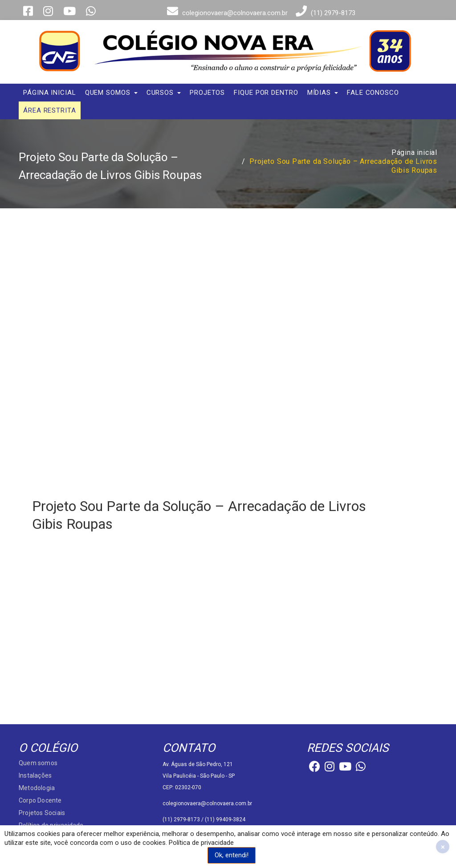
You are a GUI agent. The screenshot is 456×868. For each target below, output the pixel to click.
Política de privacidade (201, 843)
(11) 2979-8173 (324, 13)
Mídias (323, 93)
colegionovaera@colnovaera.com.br (226, 13)
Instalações (35, 775)
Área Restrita (50, 110)
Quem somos (111, 93)
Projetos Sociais (42, 813)
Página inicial (50, 93)
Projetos (207, 93)
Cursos (164, 93)
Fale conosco (373, 93)
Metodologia (37, 788)
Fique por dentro (266, 93)
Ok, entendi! (232, 855)
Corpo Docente (40, 800)
